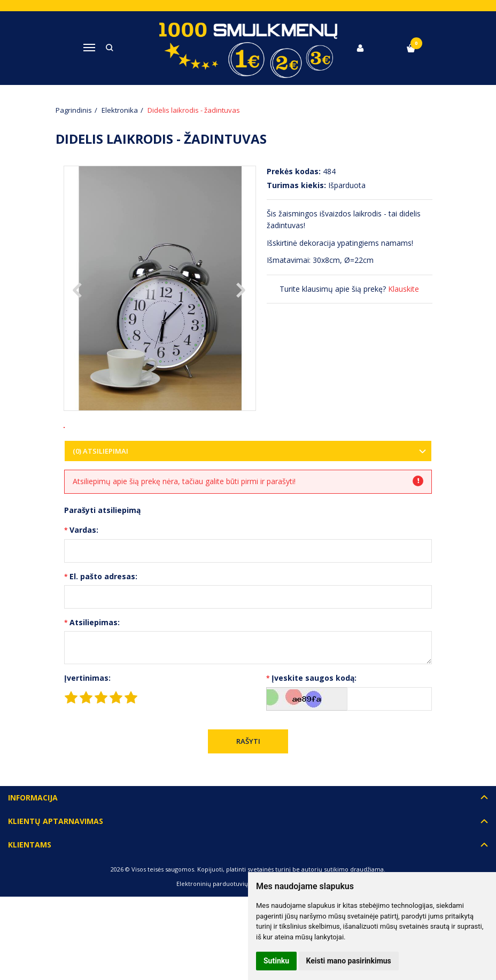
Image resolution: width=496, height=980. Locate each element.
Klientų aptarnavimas (56, 856)
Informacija (33, 832)
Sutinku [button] (276, 961)
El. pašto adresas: (103, 612)
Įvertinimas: (87, 713)
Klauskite (404, 289)
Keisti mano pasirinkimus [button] (349, 961)
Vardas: (84, 565)
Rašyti (248, 776)
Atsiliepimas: (95, 658)
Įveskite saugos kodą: (314, 713)
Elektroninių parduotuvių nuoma (223, 919)
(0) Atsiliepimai (100, 486)
